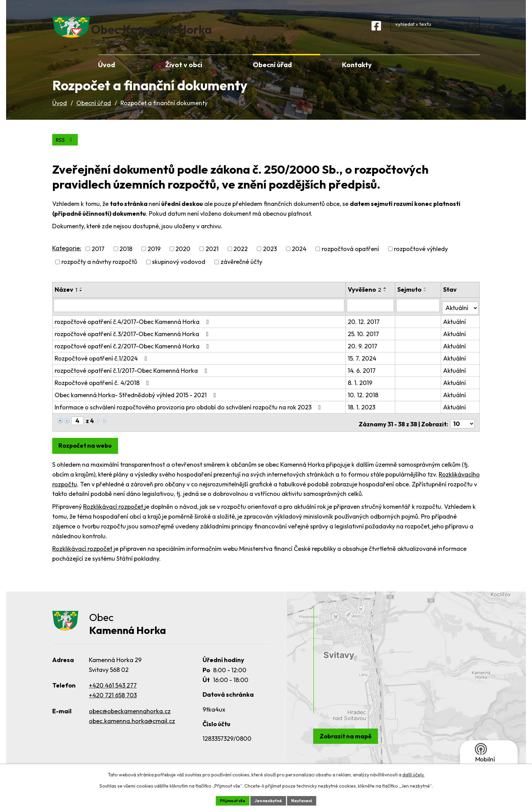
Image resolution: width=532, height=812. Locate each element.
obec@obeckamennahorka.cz (130, 718)
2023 (270, 260)
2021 (212, 260)
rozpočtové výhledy (421, 260)
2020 (183, 260)
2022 (241, 260)
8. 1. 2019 (361, 391)
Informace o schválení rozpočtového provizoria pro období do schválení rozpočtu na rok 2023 (189, 415)
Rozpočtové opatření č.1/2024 (102, 366)
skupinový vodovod (179, 273)
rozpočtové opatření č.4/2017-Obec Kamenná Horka (133, 330)
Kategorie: (67, 259)
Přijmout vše (227, 800)
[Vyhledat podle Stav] (460, 316)
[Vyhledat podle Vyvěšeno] (371, 316)
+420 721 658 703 (113, 702)
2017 (98, 260)
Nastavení (307, 800)
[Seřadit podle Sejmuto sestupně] (426, 302)
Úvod (60, 113)
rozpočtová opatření (350, 260)
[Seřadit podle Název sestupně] (81, 302)
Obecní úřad (94, 113)
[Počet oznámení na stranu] (462, 429)
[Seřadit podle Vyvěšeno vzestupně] (386, 299)
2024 (299, 260)
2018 (126, 260)
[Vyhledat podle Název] (199, 316)
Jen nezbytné (268, 800)
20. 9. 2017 (363, 354)
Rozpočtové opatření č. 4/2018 (103, 391)
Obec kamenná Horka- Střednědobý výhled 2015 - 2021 (137, 403)
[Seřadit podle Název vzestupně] (81, 299)
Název (66, 301)
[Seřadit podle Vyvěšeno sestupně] (386, 302)
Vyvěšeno (365, 301)
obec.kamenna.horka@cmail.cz (132, 727)
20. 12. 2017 (364, 330)
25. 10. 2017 (364, 342)
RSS (67, 150)
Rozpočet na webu (88, 451)
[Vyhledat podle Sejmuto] (419, 316)
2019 (154, 260)
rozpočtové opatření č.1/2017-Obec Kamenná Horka (132, 379)
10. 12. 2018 (364, 403)
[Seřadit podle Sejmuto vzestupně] (426, 299)
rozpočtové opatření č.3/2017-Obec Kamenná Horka (133, 342)
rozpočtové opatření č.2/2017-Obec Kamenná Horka (133, 354)
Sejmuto (410, 301)
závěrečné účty (241, 273)
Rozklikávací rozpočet (114, 512)
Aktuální (455, 330)
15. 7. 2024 (363, 366)
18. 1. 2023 (362, 415)
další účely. (413, 773)
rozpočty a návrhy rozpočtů (99, 273)
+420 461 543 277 (113, 692)
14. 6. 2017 (362, 379)
